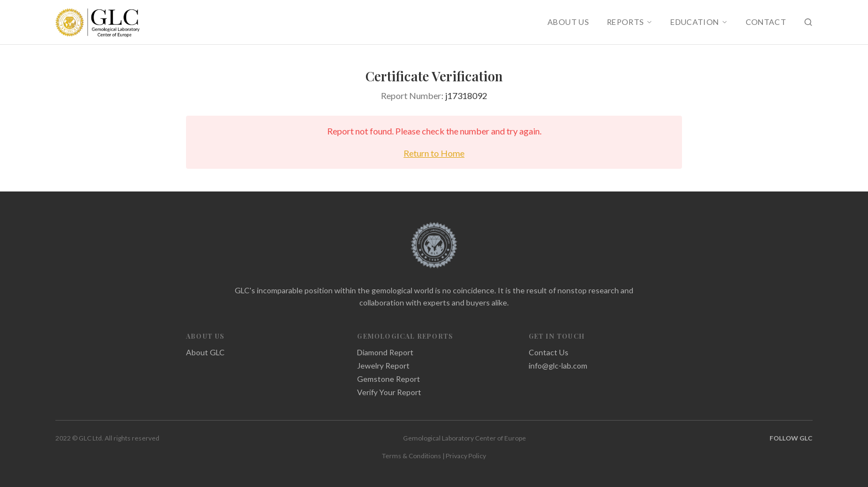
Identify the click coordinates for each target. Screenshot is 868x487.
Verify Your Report (389, 392)
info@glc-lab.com (558, 366)
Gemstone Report (389, 379)
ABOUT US (568, 22)
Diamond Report (385, 352)
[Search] (808, 22)
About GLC (205, 352)
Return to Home (434, 153)
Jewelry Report (383, 366)
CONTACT (766, 22)
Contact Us (549, 352)
